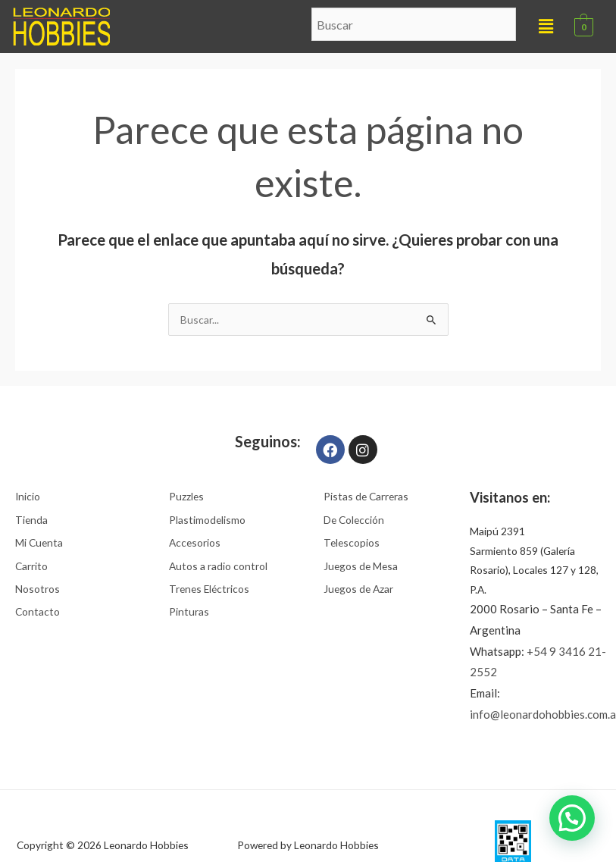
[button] (546, 26)
